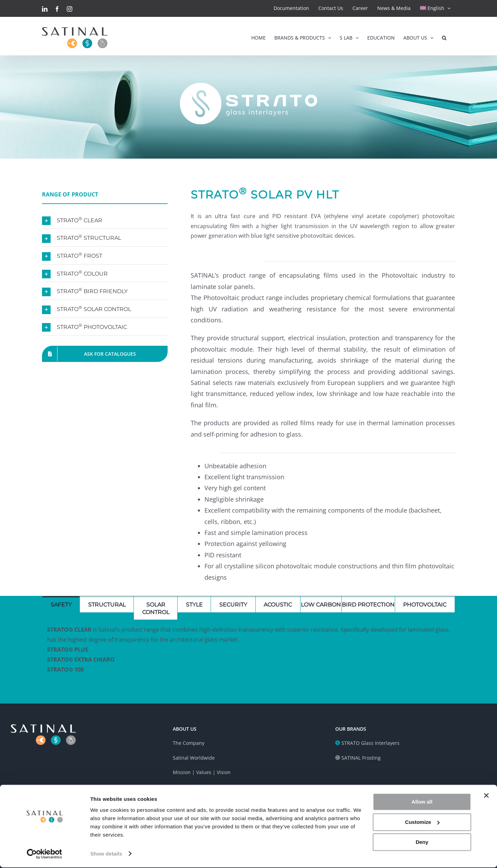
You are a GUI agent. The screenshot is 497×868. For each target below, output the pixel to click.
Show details (106, 854)
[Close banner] (486, 796)
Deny (422, 843)
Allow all (422, 803)
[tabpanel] (248, 653)
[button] (444, 36)
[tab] (61, 604)
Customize (422, 823)
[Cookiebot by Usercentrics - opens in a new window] (45, 855)
